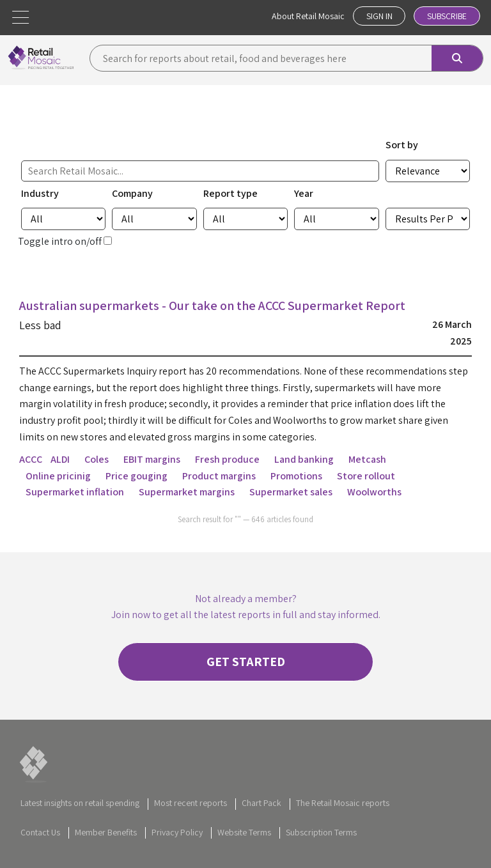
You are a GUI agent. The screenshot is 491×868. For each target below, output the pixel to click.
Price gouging (136, 475)
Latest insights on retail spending (80, 803)
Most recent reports (191, 803)
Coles (97, 459)
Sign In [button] (378, 16)
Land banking (304, 459)
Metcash (367, 459)
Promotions (296, 475)
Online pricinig (58, 475)
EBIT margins (152, 459)
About (306, 16)
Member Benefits (106, 832)
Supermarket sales (291, 492)
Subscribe (446, 16)
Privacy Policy (177, 832)
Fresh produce (227, 459)
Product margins (219, 475)
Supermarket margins (187, 492)
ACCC (31, 459)
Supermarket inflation (75, 492)
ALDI (60, 459)
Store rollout (366, 475)
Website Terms (244, 832)
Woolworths (374, 492)
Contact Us (40, 832)
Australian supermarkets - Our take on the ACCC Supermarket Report (213, 306)
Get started (246, 662)
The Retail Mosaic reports (343, 803)
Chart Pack (261, 803)
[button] (20, 18)
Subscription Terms (321, 832)
